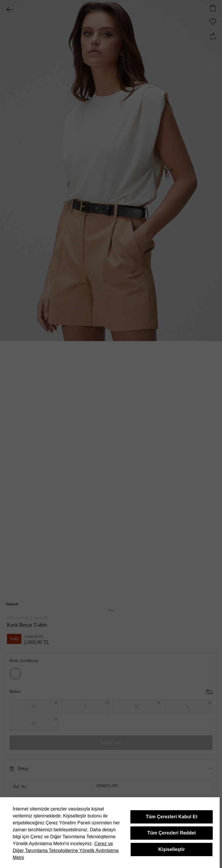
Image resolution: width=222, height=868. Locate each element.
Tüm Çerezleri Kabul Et (172, 817)
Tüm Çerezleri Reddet (172, 833)
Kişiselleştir (172, 849)
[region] (110, 833)
